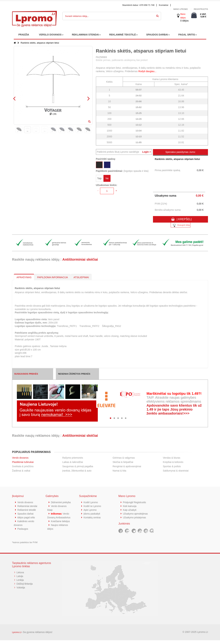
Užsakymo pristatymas (135, 517)
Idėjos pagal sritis (27, 521)
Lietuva (20, 576)
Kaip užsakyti (130, 510)
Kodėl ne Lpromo (93, 506)
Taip (99, 179)
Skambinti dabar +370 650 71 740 (138, 5)
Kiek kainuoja (130, 506)
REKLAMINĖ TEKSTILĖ (123, 35)
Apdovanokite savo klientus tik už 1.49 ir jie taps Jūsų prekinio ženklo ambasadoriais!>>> (174, 409)
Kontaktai (164, 5)
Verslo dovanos (20, 458)
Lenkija (20, 584)
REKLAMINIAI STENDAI (85, 35)
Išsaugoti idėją (180, 225)
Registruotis (201, 9)
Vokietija (21, 591)
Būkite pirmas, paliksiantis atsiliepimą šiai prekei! (122, 60)
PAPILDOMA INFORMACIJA (53, 277)
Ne (107, 179)
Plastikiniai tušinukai (23, 462)
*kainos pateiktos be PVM (25, 546)
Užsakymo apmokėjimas (136, 514)
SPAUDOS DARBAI (157, 35)
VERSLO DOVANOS (50, 35)
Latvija (20, 580)
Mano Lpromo (181, 9)
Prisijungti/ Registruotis (135, 502)
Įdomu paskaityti (92, 514)
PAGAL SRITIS (187, 35)
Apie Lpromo (91, 510)
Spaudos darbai (26, 517)
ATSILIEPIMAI (81, 277)
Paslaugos (23, 533)
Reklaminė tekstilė (27, 514)
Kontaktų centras (93, 517)
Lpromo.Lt (17, 636)
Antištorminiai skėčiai (80, 259)
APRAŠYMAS (24, 277)
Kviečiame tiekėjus (61, 529)
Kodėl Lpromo (91, 502)
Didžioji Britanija (25, 587)
